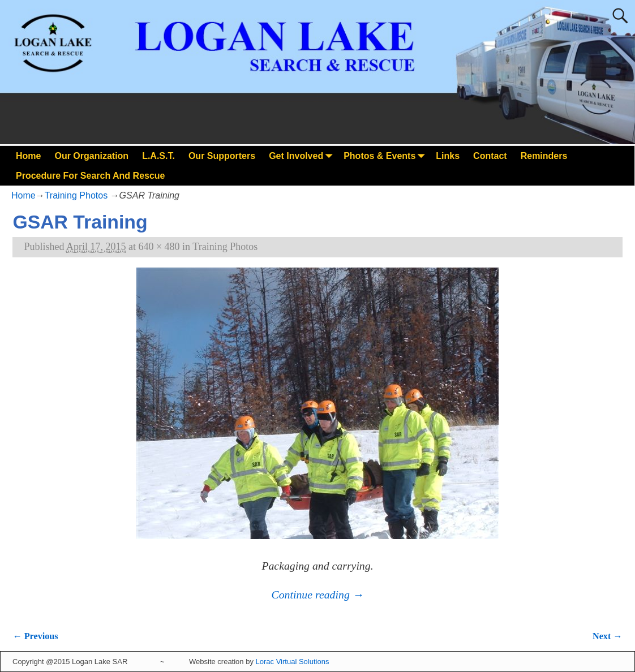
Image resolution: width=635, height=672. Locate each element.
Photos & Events (386, 156)
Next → (608, 636)
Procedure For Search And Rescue (91, 176)
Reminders (544, 156)
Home (28, 156)
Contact (490, 156)
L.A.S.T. (158, 156)
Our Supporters (222, 156)
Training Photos (76, 195)
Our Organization (91, 156)
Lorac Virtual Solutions (293, 662)
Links (448, 156)
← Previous (35, 636)
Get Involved (303, 156)
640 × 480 (159, 247)
